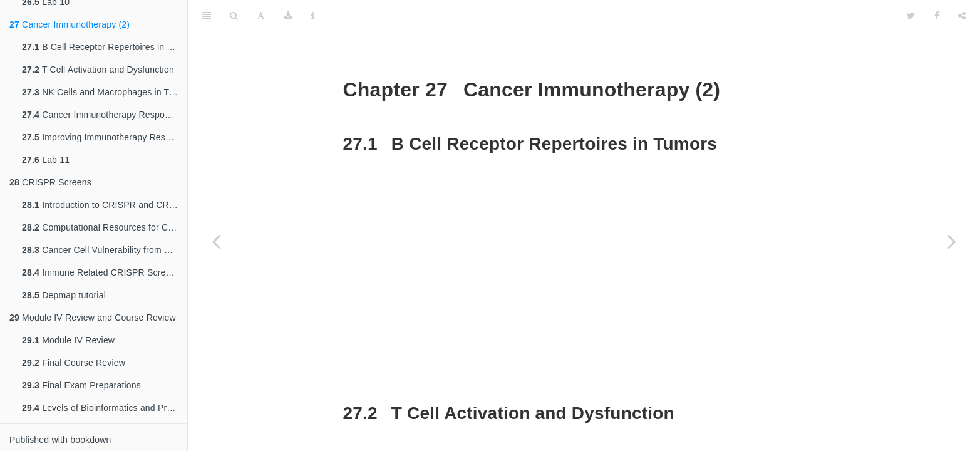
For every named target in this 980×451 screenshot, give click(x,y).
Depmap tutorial (64, 295)
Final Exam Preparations (81, 385)
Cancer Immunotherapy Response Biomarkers (105, 115)
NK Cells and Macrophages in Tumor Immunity (105, 92)
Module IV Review (68, 340)
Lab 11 (46, 160)
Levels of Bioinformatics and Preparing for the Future (105, 408)
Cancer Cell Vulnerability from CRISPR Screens (105, 250)
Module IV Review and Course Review (93, 318)
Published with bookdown (60, 440)
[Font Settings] (261, 16)
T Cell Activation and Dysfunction (98, 70)
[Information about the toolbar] (313, 16)
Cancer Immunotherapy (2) (70, 24)
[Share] (962, 16)
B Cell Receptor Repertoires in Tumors (105, 47)
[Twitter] (911, 16)
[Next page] (952, 241)
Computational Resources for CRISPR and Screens (105, 227)
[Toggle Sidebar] (207, 16)
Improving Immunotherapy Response (105, 137)
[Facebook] (937, 16)
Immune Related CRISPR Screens (101, 272)
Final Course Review (74, 363)
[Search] (234, 16)
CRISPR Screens (50, 182)
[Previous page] (216, 241)
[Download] (288, 16)
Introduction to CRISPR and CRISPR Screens (105, 205)
